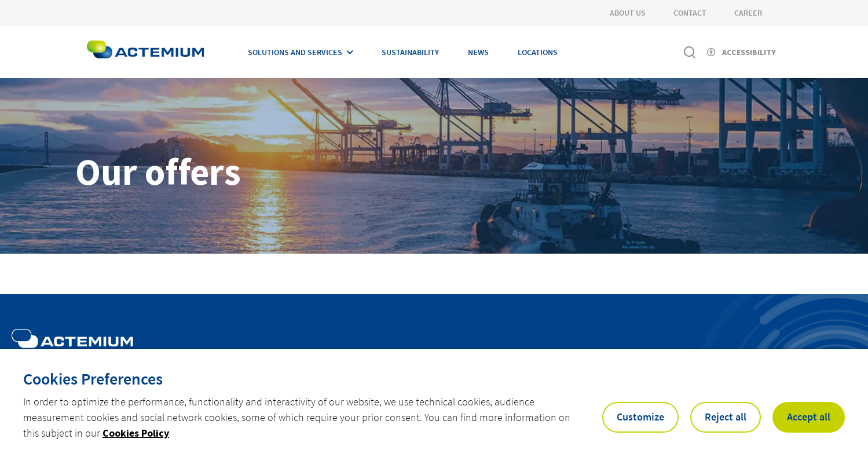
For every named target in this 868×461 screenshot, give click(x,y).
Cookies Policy (136, 433)
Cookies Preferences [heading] (93, 379)
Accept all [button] (809, 417)
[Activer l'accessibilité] (741, 52)
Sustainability (410, 52)
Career (748, 13)
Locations (538, 52)
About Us (628, 13)
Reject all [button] (726, 417)
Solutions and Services (295, 52)
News (478, 52)
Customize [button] (640, 417)
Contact (690, 13)
